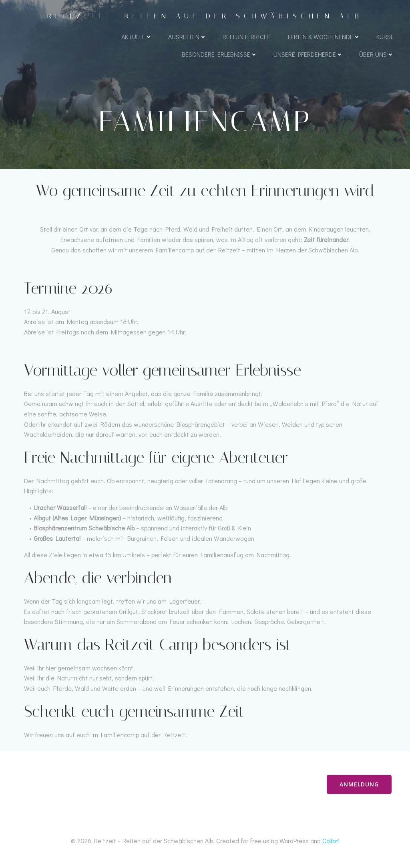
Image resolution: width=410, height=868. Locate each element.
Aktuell (137, 37)
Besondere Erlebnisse (220, 55)
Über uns (377, 55)
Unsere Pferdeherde (308, 55)
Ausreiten (187, 37)
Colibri (331, 845)
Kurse (385, 37)
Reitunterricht (247, 37)
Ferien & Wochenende (324, 37)
